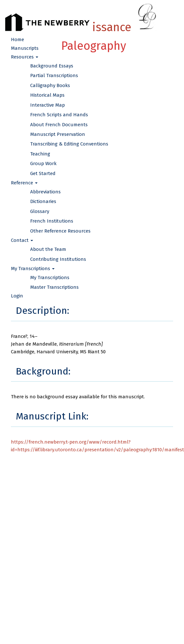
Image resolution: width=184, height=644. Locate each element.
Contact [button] (22, 240)
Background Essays (52, 66)
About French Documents (59, 125)
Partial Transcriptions (54, 75)
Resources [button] (25, 57)
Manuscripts (25, 48)
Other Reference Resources (60, 231)
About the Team (48, 249)
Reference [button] (24, 183)
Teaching (40, 154)
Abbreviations (45, 192)
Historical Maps (47, 95)
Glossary (40, 211)
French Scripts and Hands (59, 115)
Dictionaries (43, 201)
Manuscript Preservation (58, 134)
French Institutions (52, 221)
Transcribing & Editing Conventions (69, 144)
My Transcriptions (50, 278)
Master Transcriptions (54, 287)
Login (17, 296)
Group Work (43, 163)
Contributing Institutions (58, 259)
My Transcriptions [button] (33, 269)
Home (18, 40)
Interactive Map (48, 105)
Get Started (43, 173)
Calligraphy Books (50, 85)
